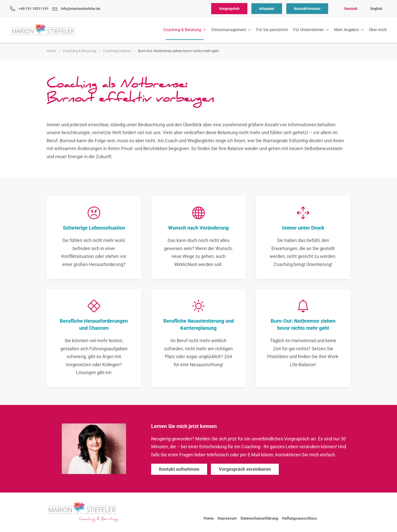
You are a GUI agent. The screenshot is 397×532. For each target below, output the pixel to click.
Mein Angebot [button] (349, 30)
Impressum (227, 518)
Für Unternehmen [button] (311, 30)
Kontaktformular (307, 9)
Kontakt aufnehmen (179, 469)
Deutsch (351, 9)
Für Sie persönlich (272, 30)
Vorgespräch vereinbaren (245, 469)
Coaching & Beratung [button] (185, 30)
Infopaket (267, 9)
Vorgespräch (229, 9)
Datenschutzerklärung (259, 518)
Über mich (378, 30)
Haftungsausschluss (300, 518)
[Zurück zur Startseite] (43, 30)
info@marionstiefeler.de (76, 9)
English (376, 9)
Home (209, 518)
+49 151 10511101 (29, 9)
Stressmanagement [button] (231, 30)
